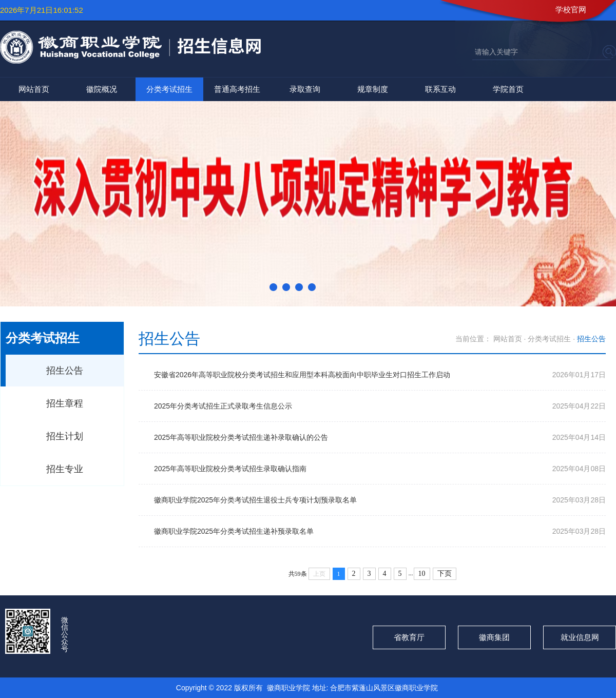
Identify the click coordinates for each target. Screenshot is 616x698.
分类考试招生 (169, 89)
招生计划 (65, 436)
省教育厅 (409, 637)
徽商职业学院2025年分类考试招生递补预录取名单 (234, 531)
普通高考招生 (237, 89)
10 (422, 574)
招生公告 (65, 371)
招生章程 (65, 403)
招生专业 (65, 469)
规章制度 (373, 89)
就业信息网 (580, 637)
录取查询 (305, 89)
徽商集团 (494, 637)
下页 (445, 574)
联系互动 (440, 89)
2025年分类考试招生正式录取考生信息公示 (223, 406)
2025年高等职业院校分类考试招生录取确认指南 (230, 469)
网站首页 (34, 89)
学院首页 (508, 89)
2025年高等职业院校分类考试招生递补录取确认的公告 (241, 437)
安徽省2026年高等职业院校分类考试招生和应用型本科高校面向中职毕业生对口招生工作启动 (302, 375)
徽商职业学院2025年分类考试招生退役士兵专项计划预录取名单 (255, 500)
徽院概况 (102, 89)
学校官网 (571, 9)
